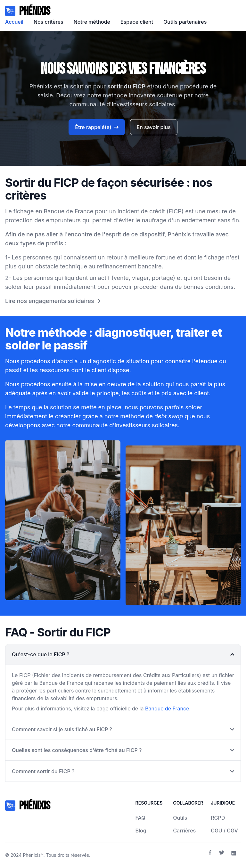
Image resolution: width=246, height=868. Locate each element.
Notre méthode (92, 22)
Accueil (14, 22)
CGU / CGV (224, 831)
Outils (180, 818)
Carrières (184, 831)
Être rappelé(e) (97, 127)
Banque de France (167, 708)
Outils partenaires (185, 22)
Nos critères (49, 22)
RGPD (218, 818)
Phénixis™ (33, 855)
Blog (141, 831)
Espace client (137, 22)
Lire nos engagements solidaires (54, 301)
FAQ (140, 818)
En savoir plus (154, 127)
